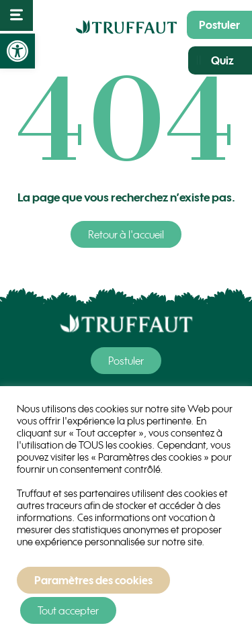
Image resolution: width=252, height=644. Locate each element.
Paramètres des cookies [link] (93, 580)
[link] (17, 51)
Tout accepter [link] (68, 610)
